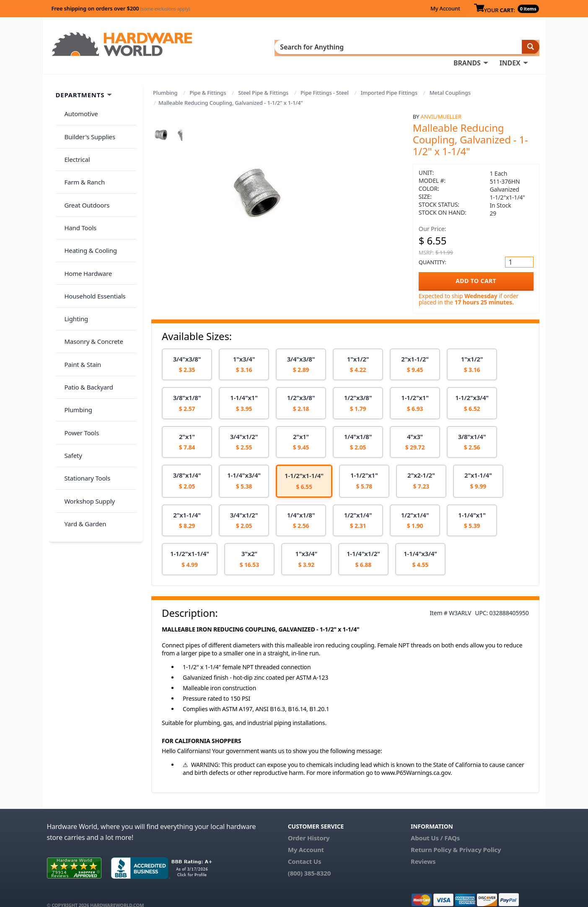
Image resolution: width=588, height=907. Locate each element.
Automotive (78, 99)
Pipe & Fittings (208, 81)
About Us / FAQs (435, 826)
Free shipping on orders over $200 (121, 8)
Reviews (423, 849)
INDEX (334, 47)
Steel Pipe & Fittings (263, 81)
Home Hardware (85, 214)
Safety (70, 347)
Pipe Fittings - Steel (325, 81)
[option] (187, 352)
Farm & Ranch (81, 148)
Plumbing (165, 81)
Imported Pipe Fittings (389, 81)
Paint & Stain (79, 281)
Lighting (73, 247)
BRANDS (291, 47)
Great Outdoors (83, 165)
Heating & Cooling (87, 198)
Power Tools (78, 330)
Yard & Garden (82, 397)
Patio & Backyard (85, 297)
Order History (309, 826)
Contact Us (305, 849)
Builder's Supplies (86, 115)
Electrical (74, 132)
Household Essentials (91, 231)
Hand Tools (77, 181)
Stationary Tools (84, 364)
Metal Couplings (450, 81)
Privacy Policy (480, 837)
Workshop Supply (86, 380)
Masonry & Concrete (90, 264)
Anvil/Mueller (441, 104)
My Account (445, 8)
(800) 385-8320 (309, 861)
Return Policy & (434, 837)
